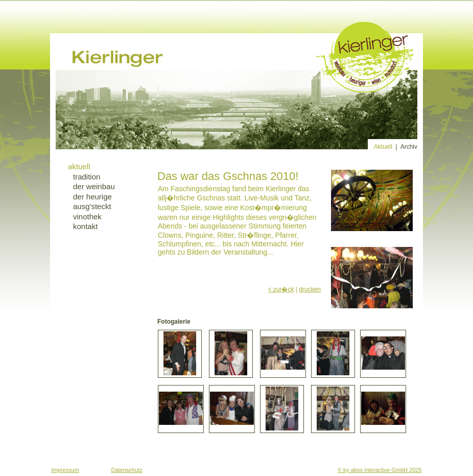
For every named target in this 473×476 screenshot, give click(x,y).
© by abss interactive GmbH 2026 (380, 470)
